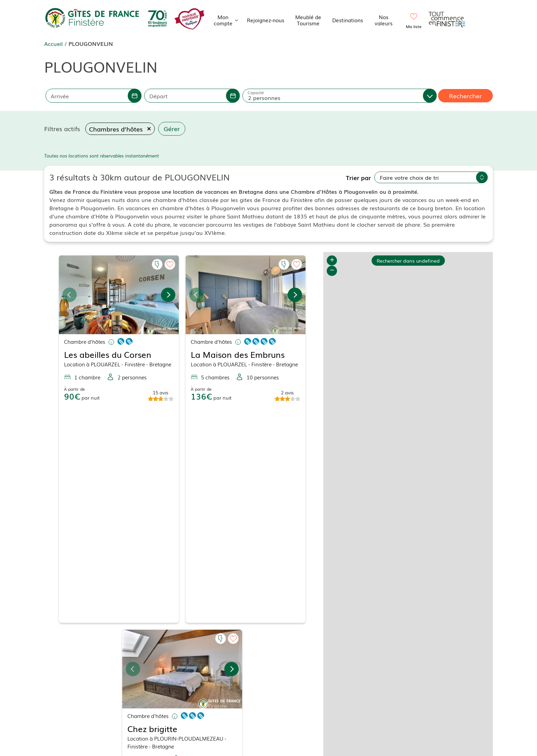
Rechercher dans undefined (408, 260)
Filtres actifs (62, 128)
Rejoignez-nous (266, 20)
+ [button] (332, 261)
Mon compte (228, 20)
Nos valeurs (384, 20)
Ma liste (414, 26)
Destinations (348, 20)
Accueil (53, 43)
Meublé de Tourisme (308, 20)
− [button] (332, 271)
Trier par (358, 177)
